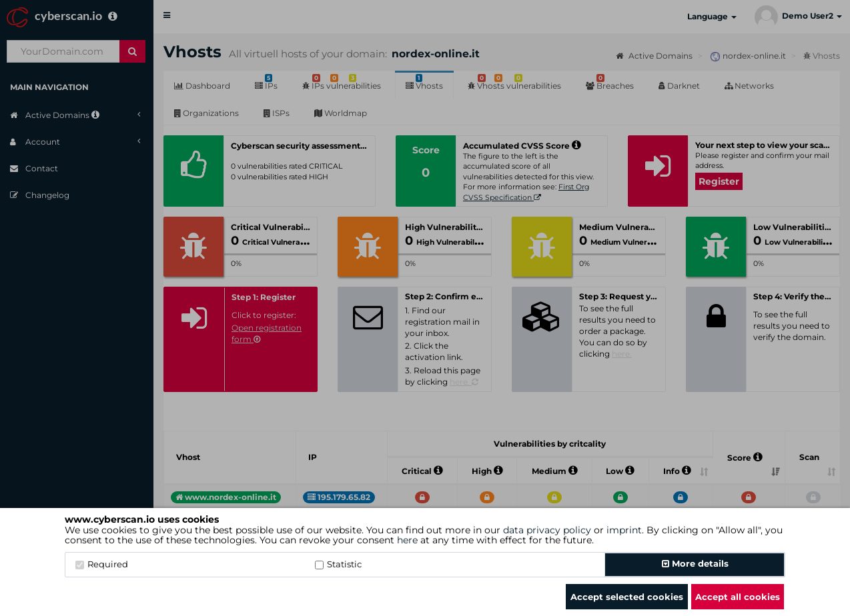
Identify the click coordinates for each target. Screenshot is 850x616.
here (407, 540)
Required (102, 564)
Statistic (338, 564)
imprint (624, 530)
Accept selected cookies (627, 597)
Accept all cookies (738, 597)
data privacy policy (547, 530)
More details (695, 563)
